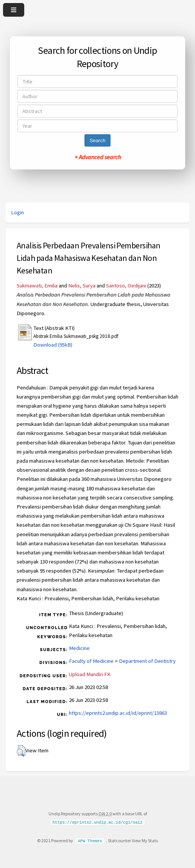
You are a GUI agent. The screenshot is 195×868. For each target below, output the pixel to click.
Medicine (79, 648)
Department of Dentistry (147, 661)
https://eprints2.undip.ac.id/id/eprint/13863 (118, 713)
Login (17, 212)
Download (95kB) (53, 345)
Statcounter (119, 841)
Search (97, 140)
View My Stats (145, 841)
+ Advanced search (98, 157)
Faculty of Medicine (91, 661)
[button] (21, 751)
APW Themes (90, 841)
